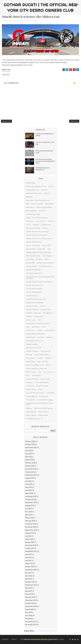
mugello (27, 20)
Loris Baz (41, 337)
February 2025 (30, 463)
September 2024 (31, 475)
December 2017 (31, 622)
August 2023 (30, 506)
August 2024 (30, 478)
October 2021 (30, 548)
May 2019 (28, 588)
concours (30, 221)
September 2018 (31, 606)
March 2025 (29, 460)
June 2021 (29, 558)
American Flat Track (34, 193)
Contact (5, 639)
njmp (48, 365)
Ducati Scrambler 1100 (35, 285)
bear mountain (37, 204)
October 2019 (30, 582)
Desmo (45, 228)
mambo (49, 337)
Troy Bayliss (31, 400)
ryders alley (34, 20)
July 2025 (28, 451)
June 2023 (29, 512)
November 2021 (31, 545)
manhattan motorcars (35, 341)
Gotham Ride (46, 310)
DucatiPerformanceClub (36, 299)
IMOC (40, 320)
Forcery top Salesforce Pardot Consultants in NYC (42, 639)
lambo (40, 330)
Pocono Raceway (42, 382)
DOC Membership (33, 256)
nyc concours (49, 372)
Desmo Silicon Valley (34, 242)
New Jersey (30, 362)
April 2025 (28, 457)
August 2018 (30, 609)
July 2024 (28, 481)
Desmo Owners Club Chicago (38, 232)
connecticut (41, 221)
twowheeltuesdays (45, 400)
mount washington (42, 355)
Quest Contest (42, 386)
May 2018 (28, 619)
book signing (31, 211)
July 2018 (28, 612)
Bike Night (50, 204)
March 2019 (29, 594)
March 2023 (29, 518)
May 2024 (29, 487)
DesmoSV (42, 249)
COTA (28, 225)
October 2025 (30, 444)
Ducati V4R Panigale (34, 289)
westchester (43, 415)
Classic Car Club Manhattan (37, 218)
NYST (28, 376)
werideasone (31, 412)
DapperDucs (46, 225)
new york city (43, 362)
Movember (30, 358)
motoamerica (46, 351)
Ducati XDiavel (32, 296)
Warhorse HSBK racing (43, 408)
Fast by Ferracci (32, 310)
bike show (30, 207)
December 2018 (31, 600)
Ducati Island (31, 266)
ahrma (51, 186)
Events (43, 306)
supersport (44, 396)
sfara (40, 389)
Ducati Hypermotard (45, 263)
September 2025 (31, 448)
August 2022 (30, 533)
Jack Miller (36, 327)
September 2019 (31, 585)
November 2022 (31, 527)
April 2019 (28, 591)
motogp (21, 20)
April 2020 (29, 579)
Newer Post (6, 121)
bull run (42, 211)
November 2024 (31, 469)
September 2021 (31, 551)
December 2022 (31, 524)
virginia (29, 408)
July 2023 (28, 509)
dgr (49, 249)
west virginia (31, 415)
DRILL (47, 259)
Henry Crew (31, 320)
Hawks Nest (39, 316)
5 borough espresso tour (36, 186)
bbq (28, 204)
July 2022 (28, 536)
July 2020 (28, 573)
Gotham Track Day (33, 313)
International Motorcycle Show (38, 323)
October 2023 (30, 500)
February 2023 (30, 521)
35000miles (31, 183)
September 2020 (31, 570)
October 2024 (30, 472)
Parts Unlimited (32, 379)
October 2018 (30, 603)
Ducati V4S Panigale (34, 292)
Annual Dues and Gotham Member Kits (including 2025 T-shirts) (45, 161)
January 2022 (30, 542)
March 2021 (29, 564)
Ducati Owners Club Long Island (39, 282)
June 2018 (29, 616)
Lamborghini (50, 330)
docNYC (39, 259)
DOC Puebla (47, 256)
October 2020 (30, 567)
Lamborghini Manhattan (36, 334)
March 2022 (29, 539)
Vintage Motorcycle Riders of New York (40, 404)
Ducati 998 (30, 263)
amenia (44, 190)
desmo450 (46, 245)
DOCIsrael (30, 259)
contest (51, 221)
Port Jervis (30, 386)
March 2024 (29, 493)
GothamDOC (48, 313)
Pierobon (30, 382)
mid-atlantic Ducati (34, 348)
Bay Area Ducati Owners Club (38, 200)
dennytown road (33, 228)
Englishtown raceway (35, 303)
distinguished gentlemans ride (38, 252)
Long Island (31, 337)
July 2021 (28, 554)
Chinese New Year (33, 214)
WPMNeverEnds (33, 419)
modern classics (32, 351)
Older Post (74, 121)
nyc (40, 372)
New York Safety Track (35, 365)
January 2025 (30, 466)
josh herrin (30, 330)
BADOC (47, 193)
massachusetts (32, 344)
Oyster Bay (37, 376)
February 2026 (30, 441)
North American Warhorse (36, 369)
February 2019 (30, 597)
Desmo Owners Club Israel (36, 235)
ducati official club (34, 270)
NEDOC (49, 358)
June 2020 (29, 576)
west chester (44, 412)
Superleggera (31, 396)
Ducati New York (45, 266)
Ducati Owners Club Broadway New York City (40, 278)
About (14, 639)
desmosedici (31, 249)
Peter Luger (45, 379)
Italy (16, 20)
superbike (50, 393)
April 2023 (28, 515)
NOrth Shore (31, 372)
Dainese (36, 225)
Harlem (29, 316)
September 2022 (31, 530)
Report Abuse (29, 631)
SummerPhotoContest (35, 393)
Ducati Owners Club (34, 273)
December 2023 (31, 496)
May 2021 (28, 561)
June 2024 (29, 484)
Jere (44, 327)
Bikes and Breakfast (44, 207)
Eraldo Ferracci (32, 306)
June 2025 (29, 454)
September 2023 (31, 502)
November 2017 (31, 625)
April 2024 (29, 490)
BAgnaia (29, 197)
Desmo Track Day (33, 245)
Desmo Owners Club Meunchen (39, 239)
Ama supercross (32, 190)
